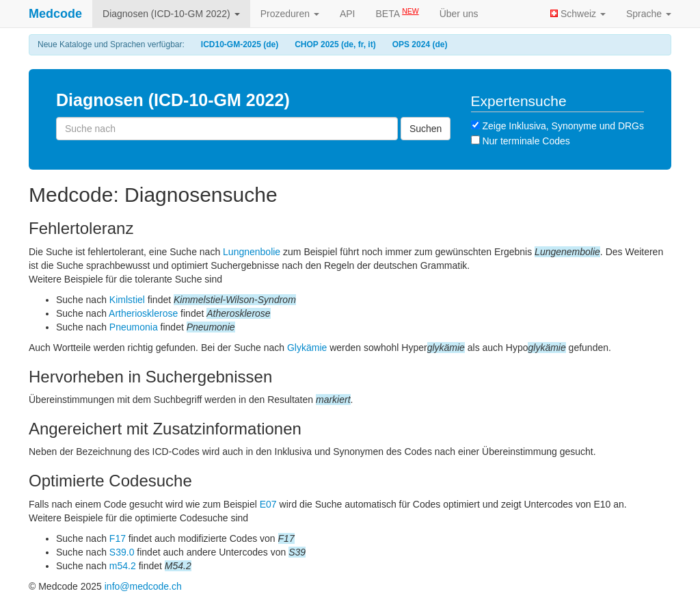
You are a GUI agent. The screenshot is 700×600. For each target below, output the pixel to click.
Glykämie (307, 348)
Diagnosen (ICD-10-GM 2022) (171, 14)
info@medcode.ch (143, 586)
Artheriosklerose (143, 313)
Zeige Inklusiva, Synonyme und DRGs (557, 126)
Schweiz (578, 14)
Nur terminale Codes (521, 141)
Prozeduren (290, 14)
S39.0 (122, 552)
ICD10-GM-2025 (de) (240, 44)
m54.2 (123, 566)
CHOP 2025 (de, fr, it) (335, 44)
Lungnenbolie (252, 252)
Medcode (55, 14)
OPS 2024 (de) (420, 44)
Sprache (649, 14)
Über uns (459, 14)
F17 (118, 538)
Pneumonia (134, 327)
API (348, 14)
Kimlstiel (127, 300)
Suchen (426, 129)
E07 (268, 504)
